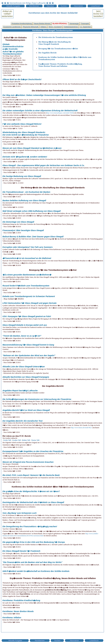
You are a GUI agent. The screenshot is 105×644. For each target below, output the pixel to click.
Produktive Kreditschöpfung (22, 24)
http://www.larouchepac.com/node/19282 (60, 113)
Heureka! (50, 6)
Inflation (43, 27)
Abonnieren (78, 6)
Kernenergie (74, 24)
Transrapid (85, 24)
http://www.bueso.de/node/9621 (81, 428)
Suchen (64, 6)
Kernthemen (34, 6)
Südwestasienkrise (71, 27)
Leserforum (95, 6)
